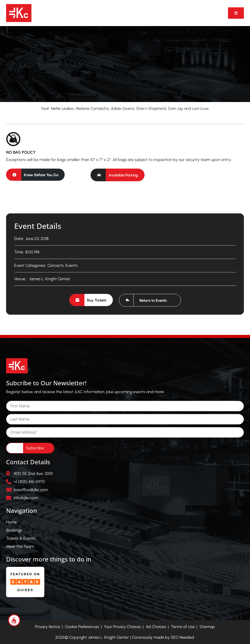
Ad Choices (156, 627)
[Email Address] (125, 432)
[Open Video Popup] (236, 13)
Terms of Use (183, 627)
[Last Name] (125, 419)
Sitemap (207, 627)
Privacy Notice (48, 627)
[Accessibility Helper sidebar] (14, 620)
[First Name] (125, 406)
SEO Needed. (183, 637)
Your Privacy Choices (122, 627)
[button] (118, 175)
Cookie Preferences (82, 627)
